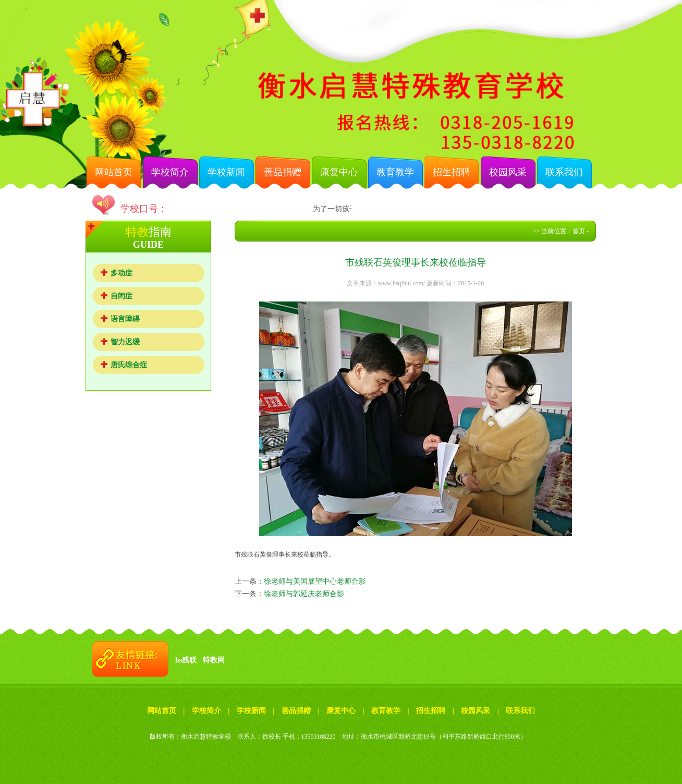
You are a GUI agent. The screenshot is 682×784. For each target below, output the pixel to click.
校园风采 (508, 172)
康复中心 (339, 172)
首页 (579, 231)
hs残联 (186, 660)
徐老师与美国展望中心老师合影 (315, 581)
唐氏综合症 (129, 365)
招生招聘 (452, 172)
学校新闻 (226, 172)
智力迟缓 (125, 342)
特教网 (214, 660)
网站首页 (114, 172)
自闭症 (121, 296)
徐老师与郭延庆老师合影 (304, 594)
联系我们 (564, 172)
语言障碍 (125, 319)
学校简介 (170, 172)
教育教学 (395, 172)
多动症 (121, 273)
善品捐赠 (283, 172)
